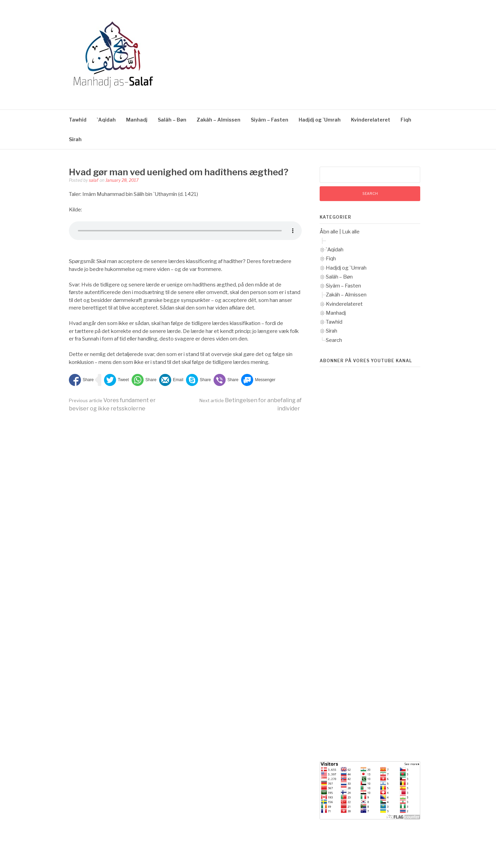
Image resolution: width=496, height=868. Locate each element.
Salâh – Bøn (172, 120)
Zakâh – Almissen (219, 120)
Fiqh (406, 120)
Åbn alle (329, 232)
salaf (94, 180)
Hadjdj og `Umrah (320, 120)
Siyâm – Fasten (270, 120)
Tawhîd (78, 120)
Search (334, 340)
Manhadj (137, 120)
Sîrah (75, 139)
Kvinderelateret (371, 120)
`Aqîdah (106, 120)
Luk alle (351, 232)
